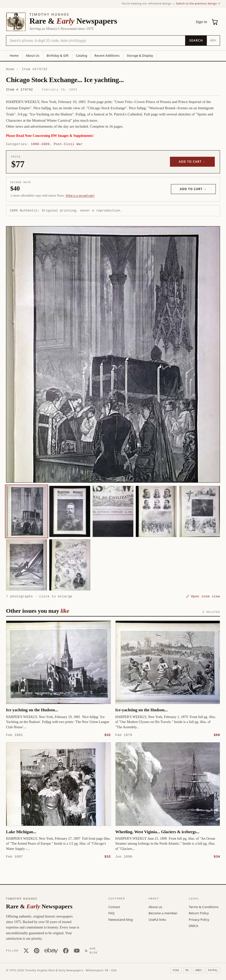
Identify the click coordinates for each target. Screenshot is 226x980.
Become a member (163, 913)
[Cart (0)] (215, 22)
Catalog (81, 56)
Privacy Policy (199, 919)
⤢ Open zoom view (203, 596)
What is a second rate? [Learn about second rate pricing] (80, 195)
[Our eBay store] (51, 950)
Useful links (157, 919)
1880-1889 (40, 144)
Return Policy (199, 913)
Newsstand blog (121, 919)
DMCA (194, 926)
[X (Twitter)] (26, 950)
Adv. (213, 40)
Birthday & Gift (58, 56)
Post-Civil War (68, 144)
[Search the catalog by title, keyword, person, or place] (96, 41)
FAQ (112, 913)
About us (155, 907)
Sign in (201, 22)
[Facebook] (66, 950)
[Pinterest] (37, 950)
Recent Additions (107, 56)
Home (14, 56)
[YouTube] (77, 950)
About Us (33, 56)
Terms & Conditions (204, 907)
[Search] (196, 41)
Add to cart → (192, 162)
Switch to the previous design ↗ (198, 3)
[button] (113, 354)
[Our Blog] (92, 951)
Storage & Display (140, 56)
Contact (114, 907)
